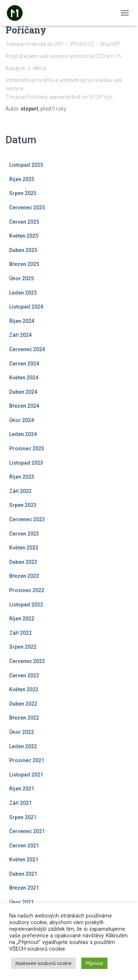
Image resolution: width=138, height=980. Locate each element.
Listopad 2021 (26, 775)
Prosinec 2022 (27, 590)
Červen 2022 (24, 675)
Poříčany (26, 30)
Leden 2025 (23, 293)
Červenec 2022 (27, 661)
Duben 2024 (23, 392)
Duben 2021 (23, 874)
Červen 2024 (24, 364)
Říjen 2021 (22, 789)
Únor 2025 (22, 278)
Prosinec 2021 (27, 760)
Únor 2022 (22, 732)
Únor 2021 (22, 902)
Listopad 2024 (26, 307)
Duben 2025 (23, 250)
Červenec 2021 (27, 831)
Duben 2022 (23, 704)
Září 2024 (20, 335)
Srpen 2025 (23, 193)
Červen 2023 (24, 534)
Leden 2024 (23, 434)
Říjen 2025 (22, 179)
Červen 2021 (24, 846)
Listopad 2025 (26, 165)
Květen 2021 (24, 860)
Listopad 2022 (26, 605)
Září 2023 (20, 491)
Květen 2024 (24, 378)
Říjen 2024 (22, 321)
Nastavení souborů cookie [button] (43, 963)
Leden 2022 (23, 746)
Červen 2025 (24, 222)
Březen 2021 (24, 888)
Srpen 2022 (23, 647)
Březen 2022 (24, 718)
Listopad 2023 (26, 463)
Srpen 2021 (23, 817)
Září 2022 (20, 633)
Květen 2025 (24, 236)
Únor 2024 (22, 420)
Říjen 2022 (22, 619)
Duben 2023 (23, 562)
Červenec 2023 (27, 519)
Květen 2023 (24, 548)
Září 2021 (20, 803)
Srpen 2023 (23, 505)
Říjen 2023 (22, 477)
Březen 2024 (24, 406)
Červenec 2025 (27, 208)
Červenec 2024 (27, 349)
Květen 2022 (24, 689)
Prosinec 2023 (27, 448)
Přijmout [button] (94, 963)
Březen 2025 (24, 264)
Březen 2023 (24, 576)
